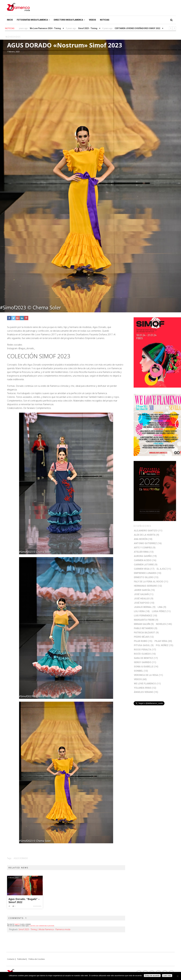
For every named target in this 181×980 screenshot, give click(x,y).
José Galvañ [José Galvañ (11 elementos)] (144, 594)
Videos (92, 20)
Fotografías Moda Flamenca (33, 20)
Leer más (167, 976)
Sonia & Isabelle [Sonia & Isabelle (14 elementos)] (146, 667)
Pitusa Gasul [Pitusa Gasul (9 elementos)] (144, 645)
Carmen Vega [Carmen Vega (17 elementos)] (144, 569)
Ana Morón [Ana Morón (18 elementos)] (143, 539)
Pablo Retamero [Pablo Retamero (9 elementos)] (146, 628)
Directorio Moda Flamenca (69, 20)
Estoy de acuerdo (152, 976)
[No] (177, 976)
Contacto (11, 959)
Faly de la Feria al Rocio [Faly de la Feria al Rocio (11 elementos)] (151, 582)
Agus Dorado (21, 858)
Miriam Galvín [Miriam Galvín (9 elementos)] (144, 624)
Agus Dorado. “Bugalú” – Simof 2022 (24, 901)
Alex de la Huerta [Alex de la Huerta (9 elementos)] (146, 535)
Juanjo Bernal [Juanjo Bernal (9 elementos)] (145, 607)
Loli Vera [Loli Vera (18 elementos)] (142, 611)
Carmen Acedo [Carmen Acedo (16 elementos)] (145, 560)
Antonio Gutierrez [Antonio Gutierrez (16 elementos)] (148, 543)
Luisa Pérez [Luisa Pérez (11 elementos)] (161, 611)
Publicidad (21, 959)
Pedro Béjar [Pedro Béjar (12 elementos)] (144, 637)
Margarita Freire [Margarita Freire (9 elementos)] (146, 620)
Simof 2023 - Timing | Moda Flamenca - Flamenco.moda (44, 929)
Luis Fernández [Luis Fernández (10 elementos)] (146, 616)
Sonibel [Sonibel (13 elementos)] (141, 671)
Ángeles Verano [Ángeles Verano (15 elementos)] (146, 692)
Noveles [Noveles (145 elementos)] (164, 624)
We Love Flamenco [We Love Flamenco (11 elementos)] (147, 684)
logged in (17, 924)
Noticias (105, 20)
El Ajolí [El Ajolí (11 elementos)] (164, 569)
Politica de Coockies (37, 959)
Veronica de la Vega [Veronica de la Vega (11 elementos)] (148, 675)
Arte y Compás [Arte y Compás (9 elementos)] (145, 548)
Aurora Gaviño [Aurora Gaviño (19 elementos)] (145, 556)
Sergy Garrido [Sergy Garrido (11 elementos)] (145, 662)
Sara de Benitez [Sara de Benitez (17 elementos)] (146, 658)
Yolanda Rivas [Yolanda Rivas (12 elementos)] (145, 688)
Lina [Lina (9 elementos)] (162, 607)
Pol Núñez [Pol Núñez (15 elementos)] (165, 645)
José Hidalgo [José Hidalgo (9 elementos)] (144, 599)
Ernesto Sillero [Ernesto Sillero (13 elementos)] (146, 577)
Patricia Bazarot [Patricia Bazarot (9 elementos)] (146, 633)
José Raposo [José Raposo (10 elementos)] (144, 603)
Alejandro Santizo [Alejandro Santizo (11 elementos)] (148, 531)
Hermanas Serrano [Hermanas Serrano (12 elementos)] (148, 586)
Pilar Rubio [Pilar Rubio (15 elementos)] (143, 641)
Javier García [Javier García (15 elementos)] (144, 590)
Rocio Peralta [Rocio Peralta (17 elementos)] (145, 650)
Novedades (37, 906)
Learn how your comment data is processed (42, 926)
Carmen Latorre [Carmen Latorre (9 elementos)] (146, 565)
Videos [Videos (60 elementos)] (140, 679)
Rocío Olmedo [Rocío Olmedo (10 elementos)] (145, 654)
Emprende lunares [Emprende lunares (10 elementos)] (148, 573)
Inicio (10, 20)
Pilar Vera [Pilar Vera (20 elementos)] (163, 641)
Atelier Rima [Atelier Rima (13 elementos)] (144, 552)
